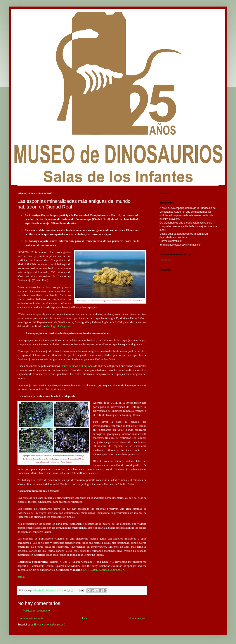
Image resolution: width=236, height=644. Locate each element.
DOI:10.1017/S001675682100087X (104, 570)
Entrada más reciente (31, 618)
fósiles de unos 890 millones (77, 366)
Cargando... (166, 260)
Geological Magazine (59, 326)
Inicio (85, 618)
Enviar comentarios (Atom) (50, 625)
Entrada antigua (136, 618)
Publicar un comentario (36, 611)
